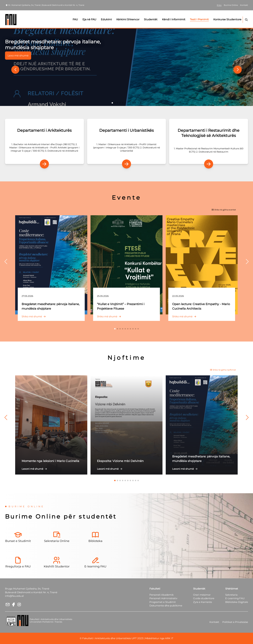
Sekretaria (231, 595)
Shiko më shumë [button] (34, 316)
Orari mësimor (202, 595)
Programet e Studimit (163, 602)
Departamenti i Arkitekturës (44, 130)
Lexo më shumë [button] (18, 56)
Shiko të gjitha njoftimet (223, 370)
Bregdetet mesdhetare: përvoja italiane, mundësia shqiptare (53, 45)
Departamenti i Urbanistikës (126, 130)
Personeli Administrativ (163, 598)
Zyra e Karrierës (202, 602)
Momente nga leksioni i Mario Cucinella (50, 461)
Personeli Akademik (162, 595)
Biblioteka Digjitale (237, 602)
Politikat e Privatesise (235, 622)
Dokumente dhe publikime (166, 606)
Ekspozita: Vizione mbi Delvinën (120, 461)
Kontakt (214, 622)
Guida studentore (204, 598)
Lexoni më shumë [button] (35, 469)
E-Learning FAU (235, 598)
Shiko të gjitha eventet (224, 210)
